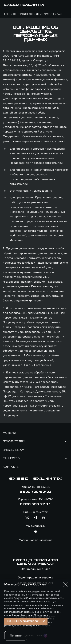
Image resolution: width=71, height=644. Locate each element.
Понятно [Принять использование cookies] (16, 636)
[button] (65, 584)
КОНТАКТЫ (11, 467)
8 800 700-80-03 (35, 492)
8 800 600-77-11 (36, 504)
